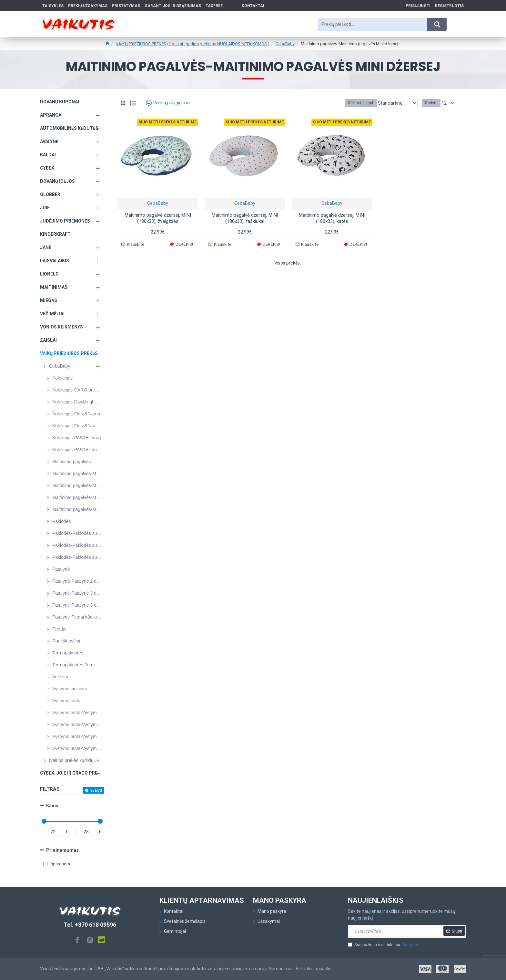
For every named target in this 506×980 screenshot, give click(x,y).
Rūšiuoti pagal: (357, 103)
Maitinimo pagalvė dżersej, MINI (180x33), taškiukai (245, 218)
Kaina (52, 806)
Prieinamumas (62, 850)
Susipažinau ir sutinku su (384, 945)
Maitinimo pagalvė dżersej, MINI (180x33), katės (332, 218)
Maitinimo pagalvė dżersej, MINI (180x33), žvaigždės (158, 218)
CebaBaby (285, 44)
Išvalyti (96, 790)
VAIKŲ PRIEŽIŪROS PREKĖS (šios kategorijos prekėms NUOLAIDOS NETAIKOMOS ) (193, 44)
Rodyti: (433, 103)
